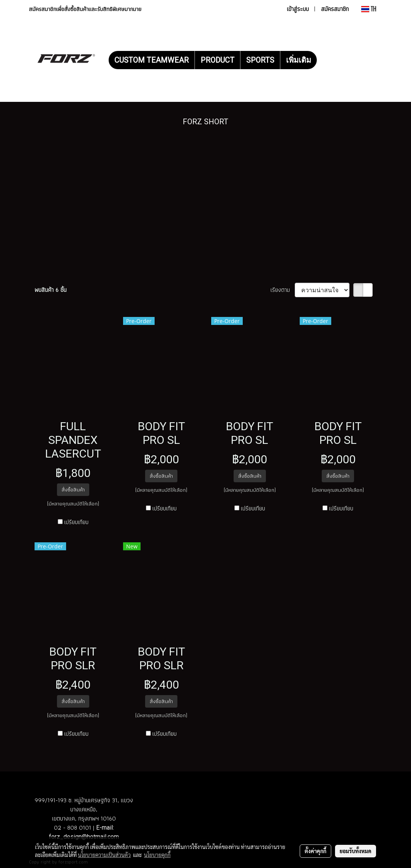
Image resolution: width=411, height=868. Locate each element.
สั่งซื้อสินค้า (73, 489)
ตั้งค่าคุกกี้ (315, 851)
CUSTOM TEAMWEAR (152, 60)
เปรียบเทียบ (76, 522)
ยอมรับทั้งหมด (356, 851)
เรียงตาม (283, 290)
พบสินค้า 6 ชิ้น (51, 290)
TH (369, 9)
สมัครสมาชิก (335, 9)
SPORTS (260, 60)
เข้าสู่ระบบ (298, 9)
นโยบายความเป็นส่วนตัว (104, 855)
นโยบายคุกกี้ (157, 855)
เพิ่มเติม (299, 60)
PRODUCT (217, 60)
